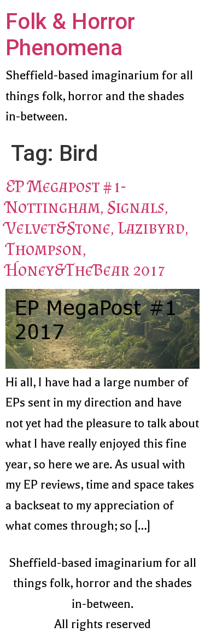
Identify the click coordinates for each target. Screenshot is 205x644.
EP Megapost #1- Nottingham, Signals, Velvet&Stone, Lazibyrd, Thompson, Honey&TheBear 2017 (97, 228)
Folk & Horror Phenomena (70, 35)
